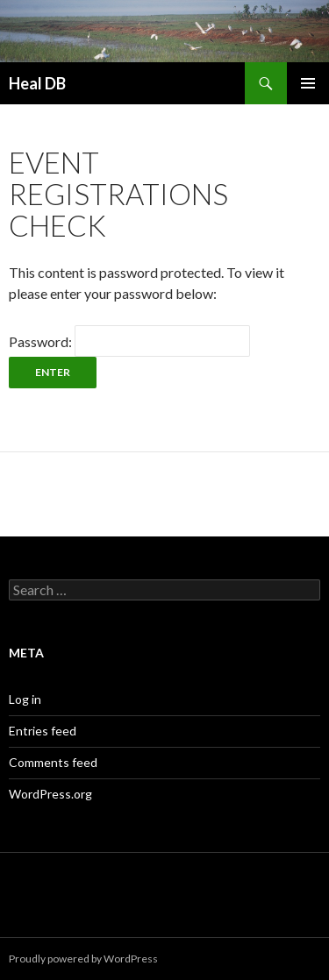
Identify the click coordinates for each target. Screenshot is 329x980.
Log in (25, 699)
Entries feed (43, 731)
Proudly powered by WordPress (83, 959)
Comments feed (53, 762)
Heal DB (37, 83)
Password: (129, 341)
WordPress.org (50, 794)
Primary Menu (308, 83)
